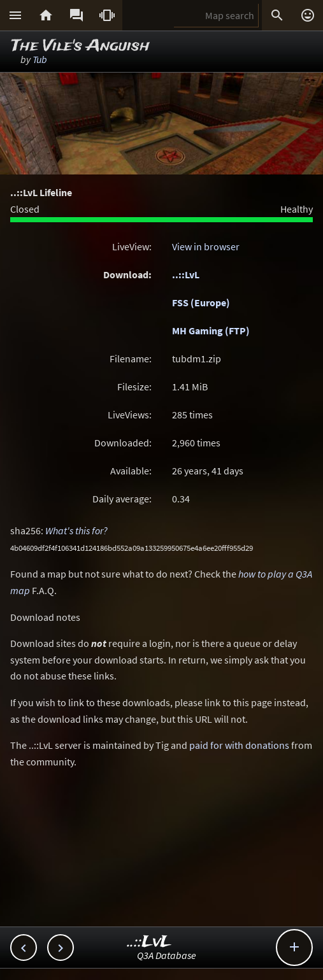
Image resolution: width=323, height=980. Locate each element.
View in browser (206, 246)
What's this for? (76, 530)
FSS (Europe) (201, 302)
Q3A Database (167, 955)
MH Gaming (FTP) (211, 330)
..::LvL (186, 274)
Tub (40, 59)
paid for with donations (239, 745)
